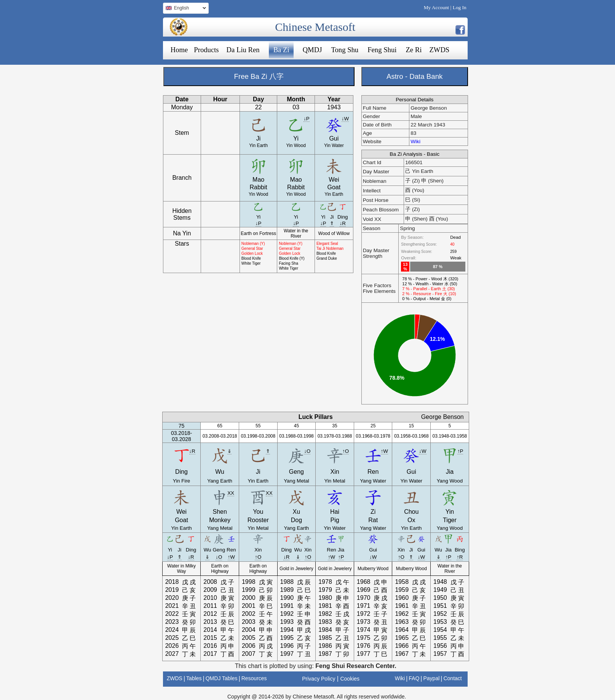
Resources (254, 678)
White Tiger (251, 263)
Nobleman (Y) (253, 244)
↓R (343, 223)
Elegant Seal (327, 244)
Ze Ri (414, 50)
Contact (452, 678)
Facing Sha (288, 263)
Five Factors (377, 285)
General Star (252, 249)
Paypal (432, 678)
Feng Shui (382, 50)
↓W (345, 119)
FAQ (414, 678)
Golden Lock (252, 253)
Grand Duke (327, 258)
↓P (307, 119)
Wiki (415, 141)
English (184, 9)
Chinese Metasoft (315, 27)
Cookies (350, 679)
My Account (436, 7)
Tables (194, 678)
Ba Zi (281, 50)
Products (206, 50)
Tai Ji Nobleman (330, 249)
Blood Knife (251, 258)
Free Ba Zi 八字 (259, 76)
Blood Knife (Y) (292, 258)
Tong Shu (345, 50)
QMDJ (312, 50)
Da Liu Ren (243, 50)
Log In (460, 7)
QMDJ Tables (222, 678)
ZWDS (439, 50)
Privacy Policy (319, 679)
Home (179, 50)
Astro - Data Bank (415, 76)
